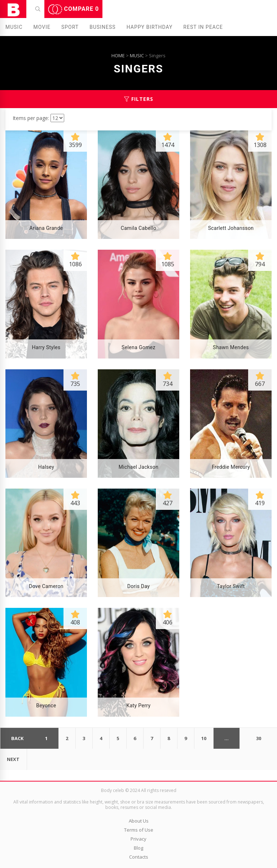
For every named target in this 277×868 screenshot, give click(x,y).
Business (103, 27)
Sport (70, 27)
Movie (42, 27)
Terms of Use (139, 830)
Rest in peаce (203, 27)
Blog (138, 848)
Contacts (139, 857)
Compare (74, 9)
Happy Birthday (150, 27)
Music (14, 27)
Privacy (138, 839)
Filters (139, 99)
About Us (139, 821)
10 (204, 738)
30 (259, 738)
